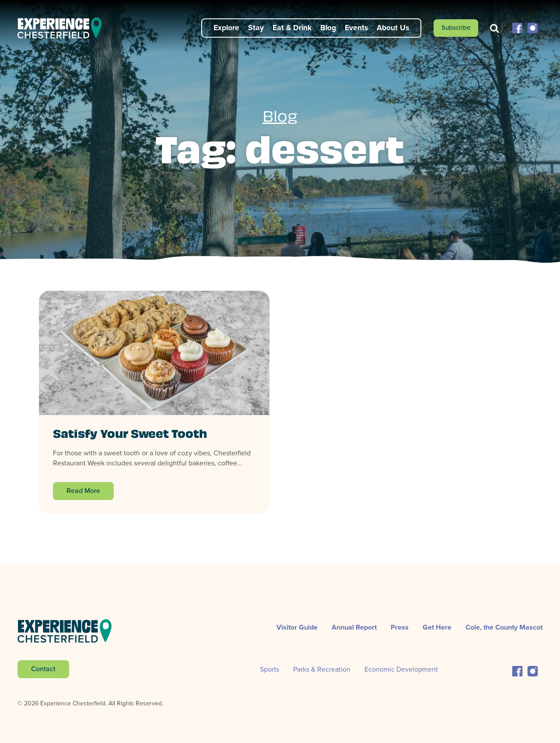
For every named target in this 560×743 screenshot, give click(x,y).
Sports (269, 669)
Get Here (437, 627)
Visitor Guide (297, 627)
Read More (83, 491)
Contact (43, 669)
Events (356, 28)
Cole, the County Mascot (504, 627)
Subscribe (456, 28)
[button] (517, 27)
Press (400, 627)
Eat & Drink (292, 28)
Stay (256, 28)
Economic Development (401, 669)
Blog (328, 28)
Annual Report (354, 627)
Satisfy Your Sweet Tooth (130, 435)
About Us (393, 28)
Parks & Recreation (322, 669)
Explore (226, 28)
